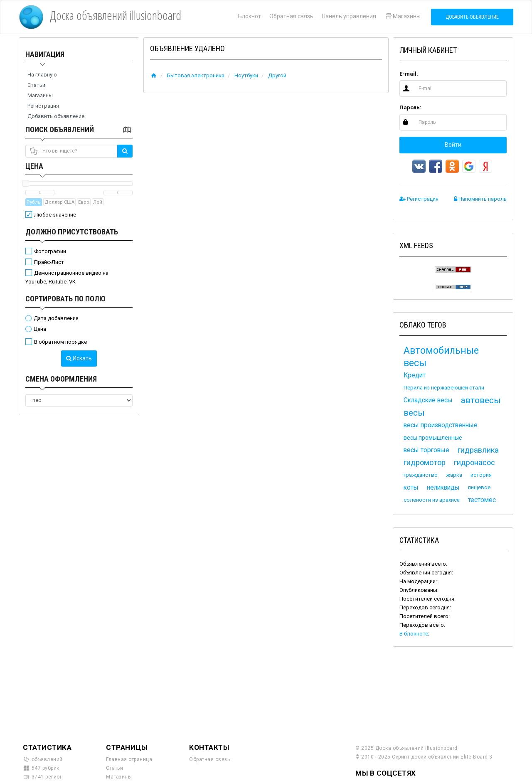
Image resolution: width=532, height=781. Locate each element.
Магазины (403, 16)
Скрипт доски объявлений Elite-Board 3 (442, 757)
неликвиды (443, 488)
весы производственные (441, 425)
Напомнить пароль (480, 199)
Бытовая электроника (196, 75)
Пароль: (410, 107)
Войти (453, 145)
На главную (42, 75)
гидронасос (474, 462)
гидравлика (478, 450)
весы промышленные (433, 438)
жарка (454, 475)
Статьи (36, 85)
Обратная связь (291, 16)
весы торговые (426, 450)
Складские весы (428, 400)
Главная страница (129, 759)
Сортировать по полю (65, 299)
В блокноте (414, 634)
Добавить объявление (472, 17)
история (481, 475)
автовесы (481, 400)
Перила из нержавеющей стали (444, 388)
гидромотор (425, 462)
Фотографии (50, 251)
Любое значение (55, 215)
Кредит (415, 375)
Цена (34, 166)
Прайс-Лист (49, 262)
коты (411, 488)
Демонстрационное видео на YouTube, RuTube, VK (67, 277)
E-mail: (409, 74)
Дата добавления (56, 318)
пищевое (479, 487)
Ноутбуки (246, 75)
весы (414, 413)
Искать (79, 358)
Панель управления (349, 16)
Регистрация (43, 106)
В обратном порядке (60, 342)
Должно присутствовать (72, 232)
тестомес (482, 500)
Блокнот (250, 16)
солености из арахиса (432, 500)
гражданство (421, 475)
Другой (277, 75)
